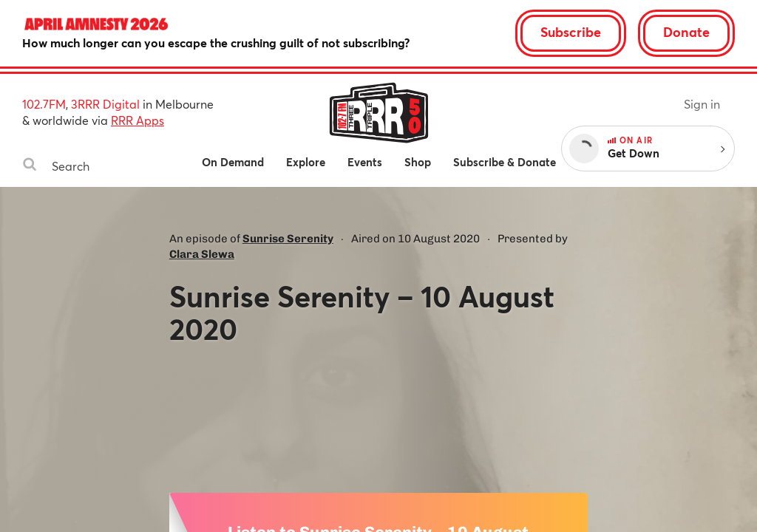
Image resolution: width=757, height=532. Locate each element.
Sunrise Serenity (288, 239)
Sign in (702, 104)
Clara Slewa (202, 254)
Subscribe (571, 32)
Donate (686, 32)
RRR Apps (138, 120)
